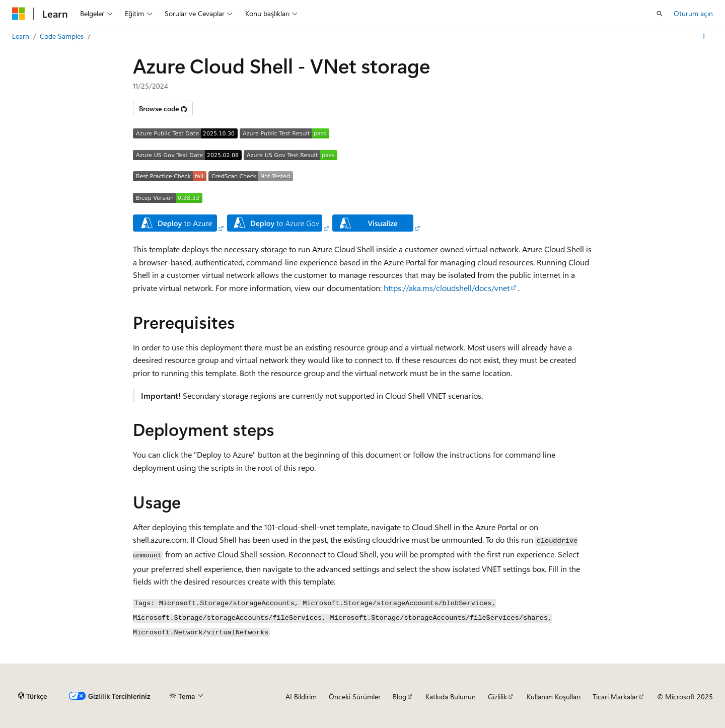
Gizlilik (497, 697)
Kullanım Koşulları (554, 697)
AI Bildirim (301, 697)
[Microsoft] (19, 14)
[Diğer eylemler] (704, 36)
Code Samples (62, 36)
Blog (400, 697)
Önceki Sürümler (355, 697)
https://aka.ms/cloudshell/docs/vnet (447, 288)
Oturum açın (693, 13)
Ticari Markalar (615, 697)
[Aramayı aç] (660, 14)
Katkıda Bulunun (451, 697)
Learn (21, 36)
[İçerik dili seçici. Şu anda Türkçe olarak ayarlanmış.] (32, 696)
